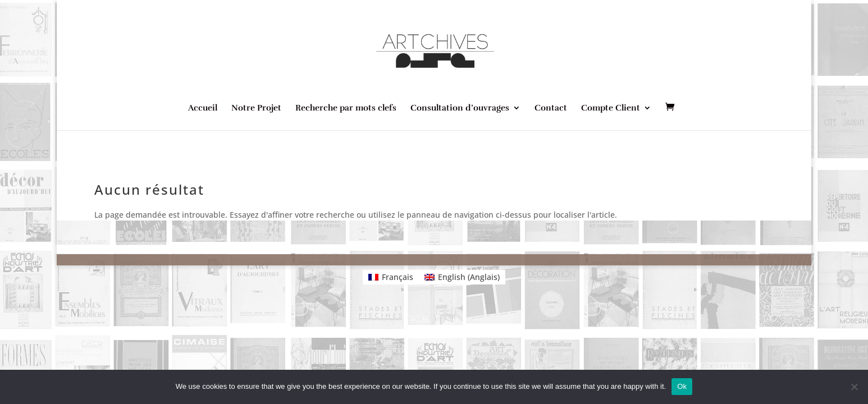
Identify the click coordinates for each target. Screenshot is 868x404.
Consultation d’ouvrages (460, 108)
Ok (682, 386)
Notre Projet (256, 108)
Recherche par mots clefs (346, 108)
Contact (551, 108)
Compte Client (611, 108)
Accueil (203, 108)
